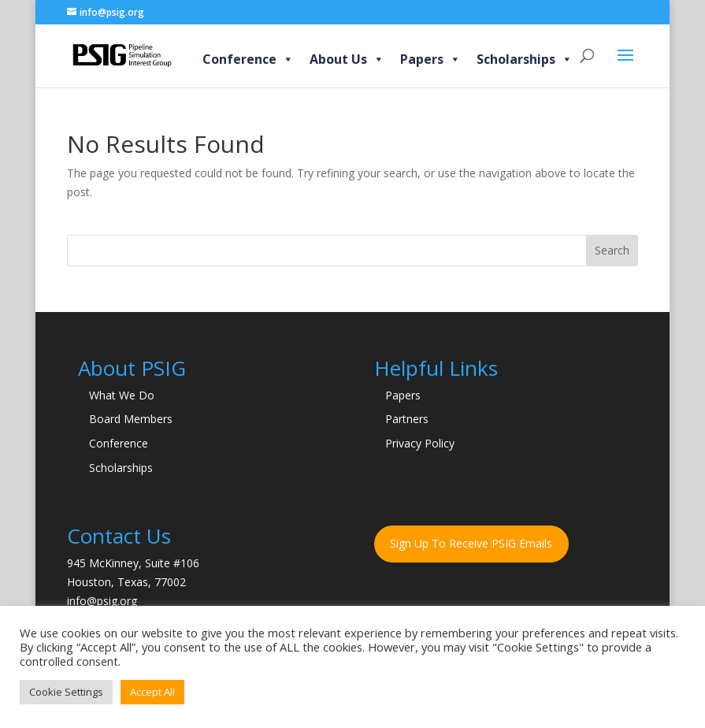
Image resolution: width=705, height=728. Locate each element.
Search (612, 250)
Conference (248, 59)
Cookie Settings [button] (66, 692)
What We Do (122, 395)
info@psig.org (102, 601)
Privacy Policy (420, 443)
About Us (347, 59)
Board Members (131, 419)
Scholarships (525, 59)
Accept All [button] (152, 692)
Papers (430, 59)
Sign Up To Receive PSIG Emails (471, 543)
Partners (407, 419)
